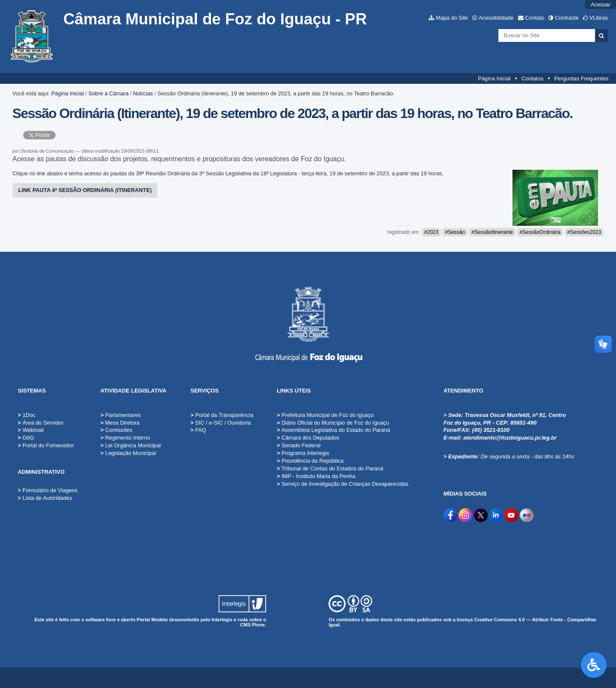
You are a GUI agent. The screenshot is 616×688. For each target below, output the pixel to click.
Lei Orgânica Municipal (131, 445)
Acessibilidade (496, 18)
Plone (258, 625)
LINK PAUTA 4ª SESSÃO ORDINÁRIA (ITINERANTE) (85, 190)
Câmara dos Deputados (308, 438)
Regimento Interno (125, 438)
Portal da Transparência (222, 415)
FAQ (198, 430)
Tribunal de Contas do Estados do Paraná (330, 468)
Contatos (532, 78)
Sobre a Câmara (109, 93)
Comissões (116, 430)
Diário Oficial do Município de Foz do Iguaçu (333, 423)
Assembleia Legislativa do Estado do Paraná (333, 430)
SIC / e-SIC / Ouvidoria (221, 423)
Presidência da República (310, 461)
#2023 (431, 232)
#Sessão (455, 232)
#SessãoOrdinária (540, 232)
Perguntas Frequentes (582, 78)
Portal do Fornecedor (48, 445)
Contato (535, 18)
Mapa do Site (452, 18)
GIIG (28, 438)
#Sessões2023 (584, 232)
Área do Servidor (43, 423)
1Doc (29, 415)
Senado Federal (299, 445)
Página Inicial (494, 78)
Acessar (601, 4)
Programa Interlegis (303, 453)
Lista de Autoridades (47, 498)
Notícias (143, 93)
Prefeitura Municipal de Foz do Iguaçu (325, 415)
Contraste (567, 18)
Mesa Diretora (120, 423)
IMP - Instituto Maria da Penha (316, 476)
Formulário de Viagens (50, 490)
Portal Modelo (153, 620)
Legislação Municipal (128, 453)
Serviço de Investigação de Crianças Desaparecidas (343, 484)
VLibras (598, 18)
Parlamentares (121, 415)
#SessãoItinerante (492, 232)
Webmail (33, 430)
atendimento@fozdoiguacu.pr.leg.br (510, 438)
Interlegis (222, 620)
